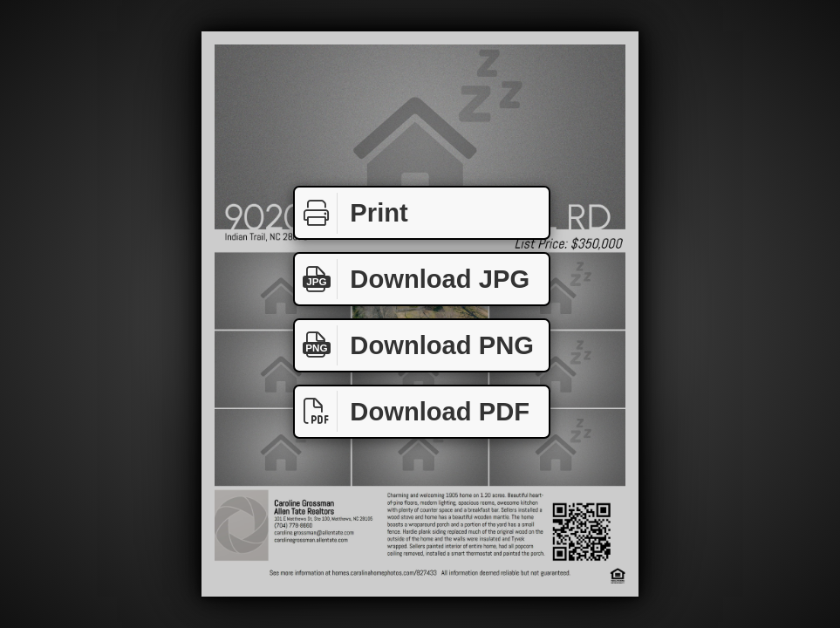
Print (352, 213)
